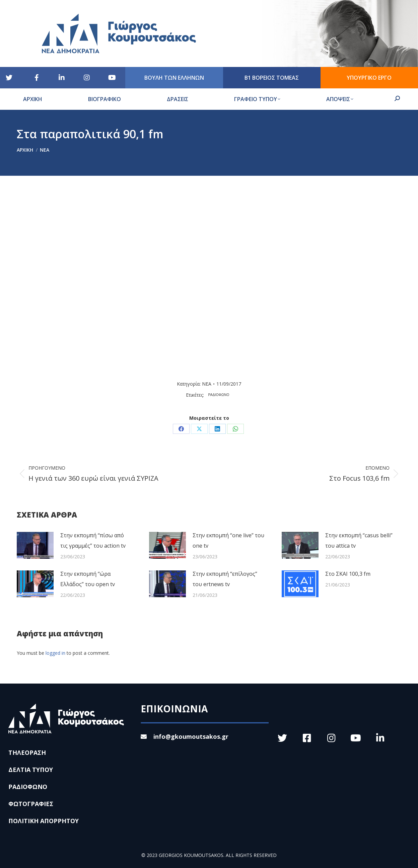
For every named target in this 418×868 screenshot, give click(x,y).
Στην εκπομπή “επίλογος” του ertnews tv (225, 579)
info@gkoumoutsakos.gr (185, 736)
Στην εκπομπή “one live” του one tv (228, 540)
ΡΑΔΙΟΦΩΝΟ (219, 395)
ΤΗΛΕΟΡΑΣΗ (27, 753)
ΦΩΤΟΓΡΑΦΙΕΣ (31, 804)
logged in (55, 653)
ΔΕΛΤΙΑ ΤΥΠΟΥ (31, 770)
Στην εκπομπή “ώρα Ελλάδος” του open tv (88, 579)
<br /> (160, 280)
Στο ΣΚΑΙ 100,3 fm (348, 574)
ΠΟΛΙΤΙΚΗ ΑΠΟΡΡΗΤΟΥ (44, 821)
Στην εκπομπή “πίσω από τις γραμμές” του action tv (93, 540)
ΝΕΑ (207, 384)
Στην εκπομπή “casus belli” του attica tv (359, 540)
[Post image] (35, 545)
